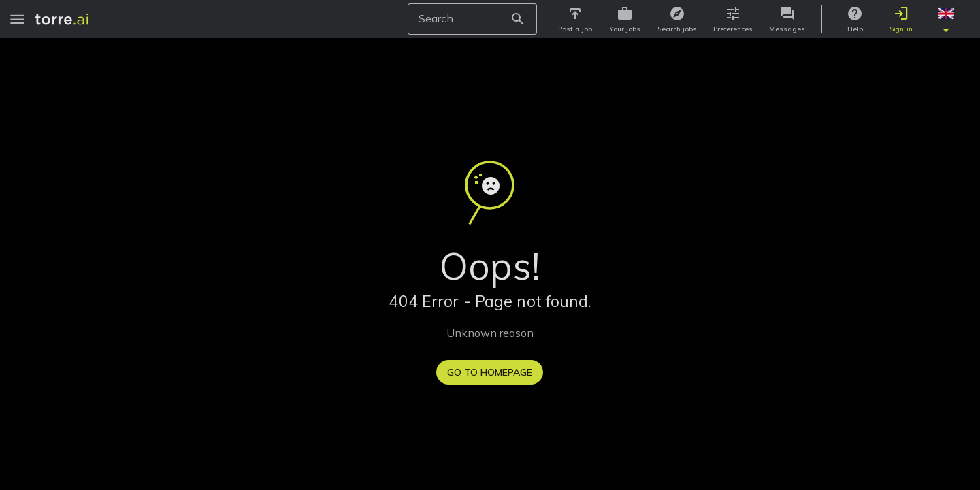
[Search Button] (522, 19)
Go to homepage (490, 372)
